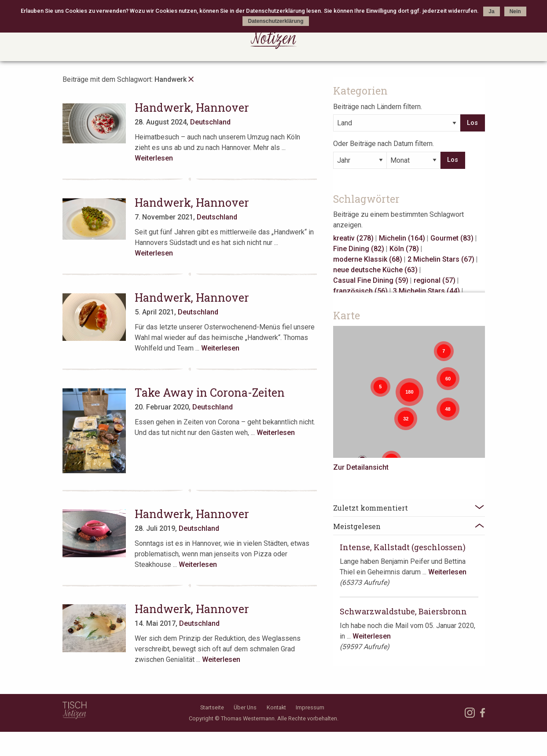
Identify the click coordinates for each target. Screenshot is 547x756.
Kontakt (276, 732)
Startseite (212, 732)
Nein (515, 11)
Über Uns (245, 732)
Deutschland (217, 122)
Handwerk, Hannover (199, 108)
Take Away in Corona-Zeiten (217, 371)
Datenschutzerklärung (275, 21)
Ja (491, 11)
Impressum (310, 732)
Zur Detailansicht (391, 465)
